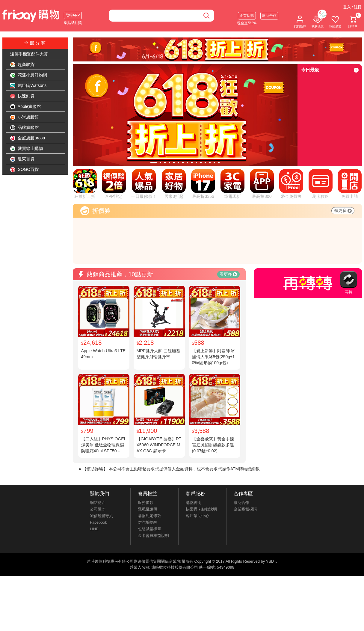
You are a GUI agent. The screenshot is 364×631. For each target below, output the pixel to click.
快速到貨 (22, 96)
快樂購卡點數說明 (201, 509)
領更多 (343, 210)
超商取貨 (22, 65)
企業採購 (247, 16)
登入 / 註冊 (352, 7)
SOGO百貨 (25, 170)
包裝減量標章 (149, 529)
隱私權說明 (148, 509)
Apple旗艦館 (26, 107)
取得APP (73, 15)
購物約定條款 (149, 516)
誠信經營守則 (102, 516)
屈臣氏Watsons (28, 86)
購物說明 (194, 503)
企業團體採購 (245, 509)
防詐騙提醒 (148, 522)
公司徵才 (98, 509)
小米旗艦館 (25, 117)
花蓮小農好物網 (29, 75)
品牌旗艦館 (25, 128)
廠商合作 (269, 16)
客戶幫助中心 (197, 516)
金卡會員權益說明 (153, 536)
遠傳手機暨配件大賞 (29, 54)
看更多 (228, 274)
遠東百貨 (22, 159)
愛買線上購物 (27, 149)
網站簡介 (98, 503)
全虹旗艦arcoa (28, 138)
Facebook (98, 522)
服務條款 (146, 503)
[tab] (154, 163)
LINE (94, 529)
